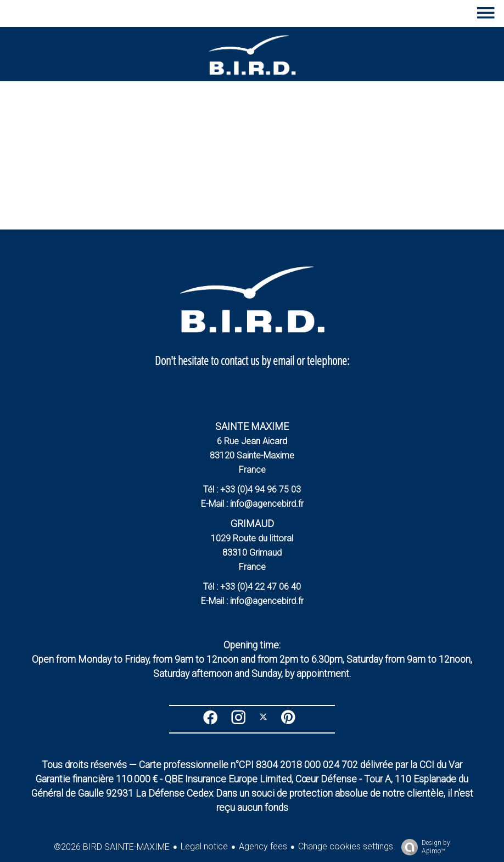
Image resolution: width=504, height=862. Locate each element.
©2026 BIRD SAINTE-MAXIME (112, 847)
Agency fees (263, 846)
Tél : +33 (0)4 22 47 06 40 (252, 587)
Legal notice (204, 846)
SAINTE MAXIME (252, 426)
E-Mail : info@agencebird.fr (252, 504)
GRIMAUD (252, 524)
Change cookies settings (346, 846)
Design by (423, 847)
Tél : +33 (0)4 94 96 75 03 (252, 489)
